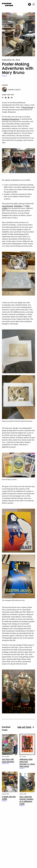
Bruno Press (27, 107)
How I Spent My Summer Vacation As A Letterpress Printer (26, 800)
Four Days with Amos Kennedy (8, 760)
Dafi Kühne (18, 206)
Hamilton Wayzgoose (10, 119)
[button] (30, 4)
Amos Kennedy (7, 206)
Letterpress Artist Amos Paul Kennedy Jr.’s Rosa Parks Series (27, 763)
